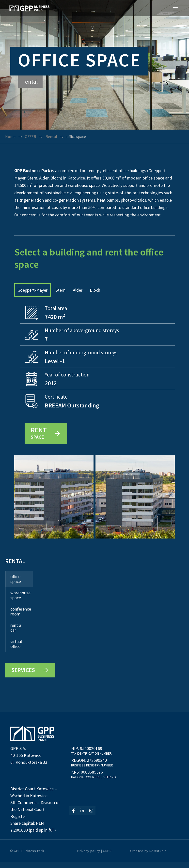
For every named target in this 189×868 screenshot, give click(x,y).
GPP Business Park (29, 857)
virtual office (16, 650)
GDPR (107, 857)
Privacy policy (89, 857)
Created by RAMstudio (148, 857)
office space (16, 585)
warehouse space (20, 602)
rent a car (16, 634)
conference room (21, 618)
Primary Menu (175, 9)
